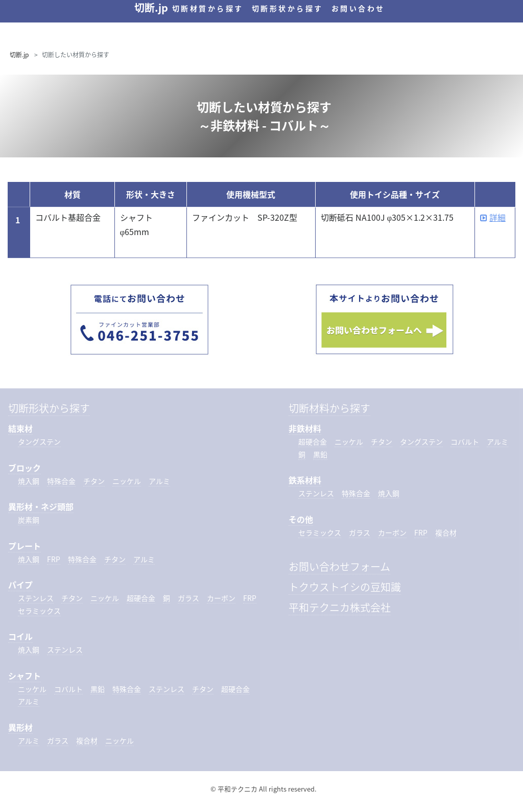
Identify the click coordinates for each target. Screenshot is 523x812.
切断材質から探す (208, 8)
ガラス (188, 598)
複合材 (87, 740)
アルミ (159, 481)
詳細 (493, 217)
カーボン (221, 598)
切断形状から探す (288, 8)
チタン (94, 481)
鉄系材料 (305, 480)
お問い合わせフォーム (339, 566)
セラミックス (39, 611)
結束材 (20, 428)
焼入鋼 (29, 481)
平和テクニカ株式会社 (340, 607)
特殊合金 (61, 481)
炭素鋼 (29, 520)
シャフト (25, 676)
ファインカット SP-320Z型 (245, 217)
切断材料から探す (329, 408)
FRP (54, 559)
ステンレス (36, 598)
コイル (20, 636)
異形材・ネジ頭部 (41, 506)
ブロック (25, 468)
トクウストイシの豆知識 (345, 587)
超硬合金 (141, 598)
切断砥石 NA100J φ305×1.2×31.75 (387, 217)
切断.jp (19, 55)
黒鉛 (98, 689)
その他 (301, 519)
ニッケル (127, 481)
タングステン (39, 442)
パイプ (20, 585)
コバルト (68, 689)
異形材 (20, 727)
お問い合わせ (358, 8)
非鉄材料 (305, 428)
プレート (25, 546)
